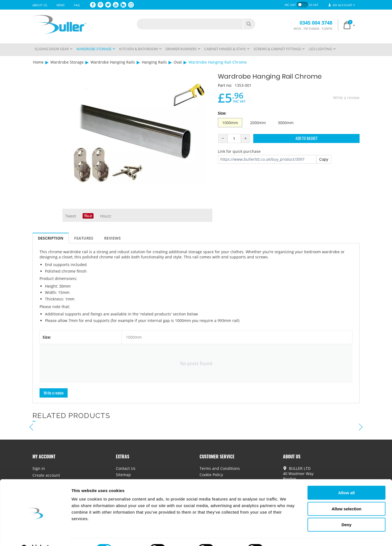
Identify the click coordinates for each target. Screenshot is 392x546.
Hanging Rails (154, 62)
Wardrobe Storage (67, 62)
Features (84, 238)
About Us (40, 5)
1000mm (230, 123)
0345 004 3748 (316, 23)
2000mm (258, 123)
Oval (178, 62)
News (61, 5)
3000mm (286, 123)
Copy (324, 159)
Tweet (71, 216)
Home (38, 62)
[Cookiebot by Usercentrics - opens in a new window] (35, 535)
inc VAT (290, 5)
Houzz (106, 216)
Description (51, 238)
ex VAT (314, 5)
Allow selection (346, 495)
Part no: (225, 85)
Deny (347, 511)
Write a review (346, 98)
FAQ (77, 5)
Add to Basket (307, 138)
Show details (286, 535)
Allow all (347, 479)
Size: (222, 113)
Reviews (112, 238)
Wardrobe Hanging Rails (113, 62)
